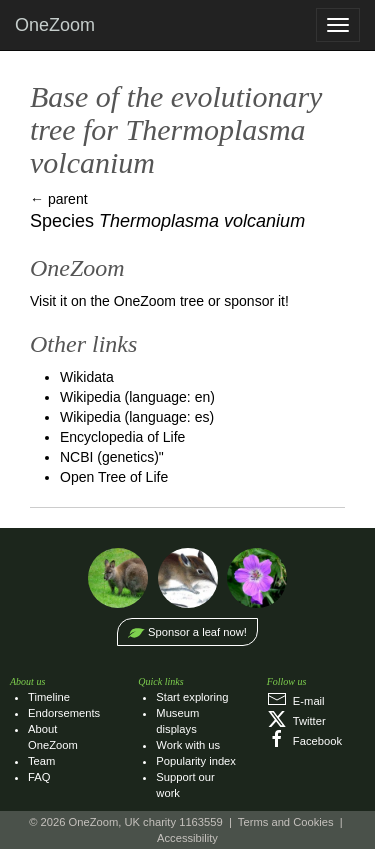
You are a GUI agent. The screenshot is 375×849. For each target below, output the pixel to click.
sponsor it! (256, 301)
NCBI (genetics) (109, 457)
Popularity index (196, 761)
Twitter (296, 721)
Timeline (49, 697)
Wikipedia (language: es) (137, 417)
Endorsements (64, 713)
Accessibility (187, 838)
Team (41, 761)
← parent (59, 199)
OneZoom (55, 25)
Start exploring (192, 697)
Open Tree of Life (114, 477)
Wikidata (87, 377)
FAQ (39, 777)
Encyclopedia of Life (122, 437)
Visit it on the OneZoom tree (117, 301)
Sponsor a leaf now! (197, 632)
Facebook (304, 741)
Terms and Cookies (286, 822)
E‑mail (296, 701)
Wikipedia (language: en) (137, 397)
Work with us (188, 745)
